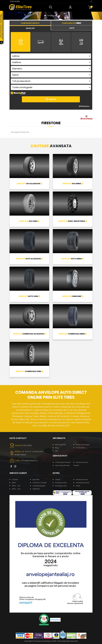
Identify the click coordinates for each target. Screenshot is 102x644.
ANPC (14, 483)
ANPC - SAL (16, 486)
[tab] (30, 28)
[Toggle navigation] (91, 1)
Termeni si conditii (40, 483)
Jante (78, 486)
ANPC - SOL (16, 489)
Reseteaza (84, 106)
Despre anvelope (83, 445)
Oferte (58, 480)
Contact (15, 480)
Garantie (36, 480)
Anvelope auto (61, 483)
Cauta (51, 99)
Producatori (80, 448)
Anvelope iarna (82, 480)
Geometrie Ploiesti (62, 465)
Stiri (56, 451)
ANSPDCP (36, 489)
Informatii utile (61, 445)
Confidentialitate (39, 486)
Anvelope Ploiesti (83, 483)
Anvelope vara (61, 486)
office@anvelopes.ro (29, 461)
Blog (57, 448)
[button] (51, 7)
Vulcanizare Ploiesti (63, 462)
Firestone (52, 16)
